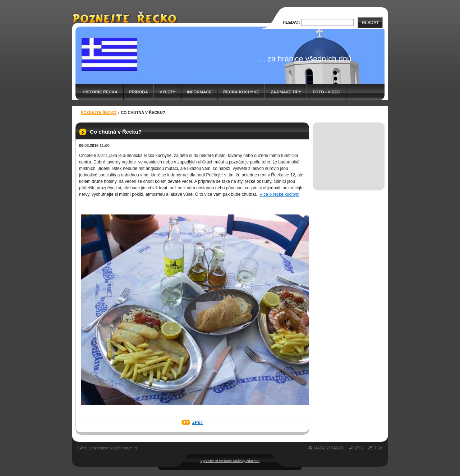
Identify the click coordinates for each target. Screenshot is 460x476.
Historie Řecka (100, 92)
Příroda (139, 92)
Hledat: (291, 22)
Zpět (198, 422)
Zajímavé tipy (286, 92)
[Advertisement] (349, 149)
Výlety (167, 92)
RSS (359, 448)
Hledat (370, 23)
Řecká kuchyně (241, 92)
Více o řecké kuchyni (279, 194)
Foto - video (326, 92)
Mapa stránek (329, 448)
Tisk (378, 448)
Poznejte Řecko (99, 112)
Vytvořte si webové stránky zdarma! (230, 461)
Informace (199, 92)
